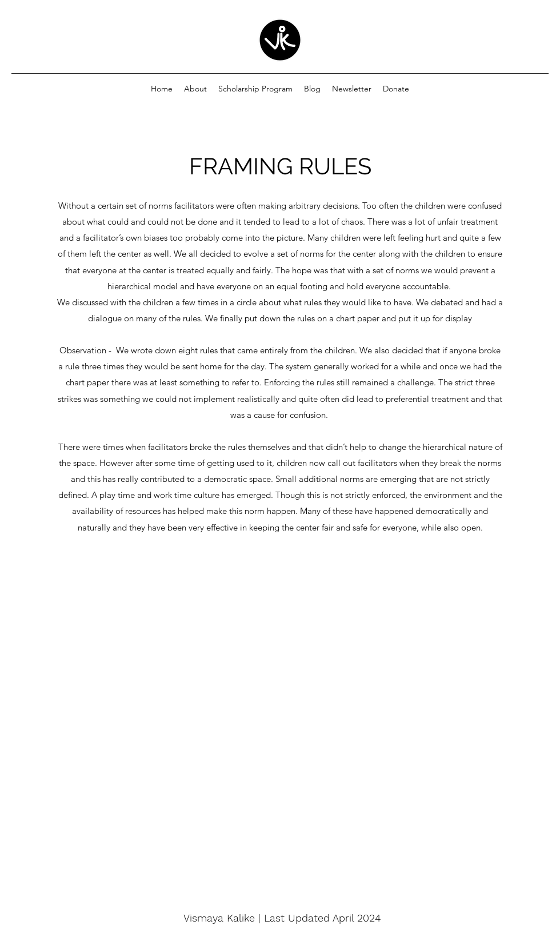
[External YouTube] (280, 712)
